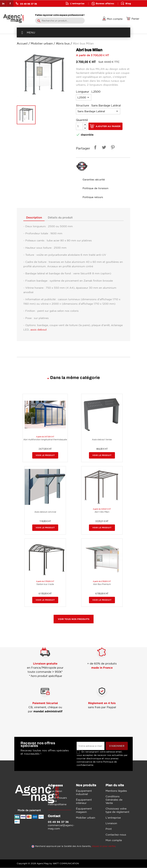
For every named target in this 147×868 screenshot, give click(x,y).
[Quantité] (79, 126)
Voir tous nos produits (74, 619)
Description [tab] (35, 218)
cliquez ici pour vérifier (104, 846)
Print (109, 829)
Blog (128, 3)
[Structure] (98, 111)
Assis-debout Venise (102, 440)
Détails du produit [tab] (63, 218)
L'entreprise (77, 3)
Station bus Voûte (45, 584)
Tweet (103, 148)
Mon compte (114, 840)
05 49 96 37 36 (26, 3)
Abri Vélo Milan (102, 512)
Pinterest (112, 148)
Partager (95, 148)
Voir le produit (45, 455)
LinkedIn (3, 3)
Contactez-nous (116, 835)
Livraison (111, 823)
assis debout (39, 330)
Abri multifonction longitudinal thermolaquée (45, 440)
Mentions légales (116, 791)
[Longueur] (84, 97)
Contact (75, 10)
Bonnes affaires (105, 3)
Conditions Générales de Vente (114, 800)
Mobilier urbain (86, 818)
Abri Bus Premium (102, 584)
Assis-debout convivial (45, 512)
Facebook (10, 3)
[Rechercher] (60, 21)
